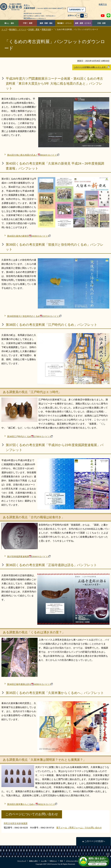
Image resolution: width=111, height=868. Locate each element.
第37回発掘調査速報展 (29, 556)
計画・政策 (102, 23)
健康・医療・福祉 (46, 23)
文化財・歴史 (34, 29)
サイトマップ (22, 861)
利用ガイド (53, 861)
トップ (4, 29)
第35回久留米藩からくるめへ (32, 804)
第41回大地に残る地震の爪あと (33, 155)
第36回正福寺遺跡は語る (30, 684)
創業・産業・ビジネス (83, 23)
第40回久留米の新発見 (29, 236)
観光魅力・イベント (65, 23)
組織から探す (33, 861)
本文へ (27, 5)
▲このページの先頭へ (93, 841)
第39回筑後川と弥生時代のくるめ (34, 316)
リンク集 (44, 861)
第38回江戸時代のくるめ (30, 436)
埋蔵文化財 (46, 29)
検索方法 (103, 4)
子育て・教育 (28, 23)
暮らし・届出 (9, 23)
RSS (61, 861)
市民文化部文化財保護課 (16, 823)
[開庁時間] (27, 18)
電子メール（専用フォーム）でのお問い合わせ (79, 828)
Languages (77, 9)
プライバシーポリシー (73, 861)
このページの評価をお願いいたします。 (92, 67)
